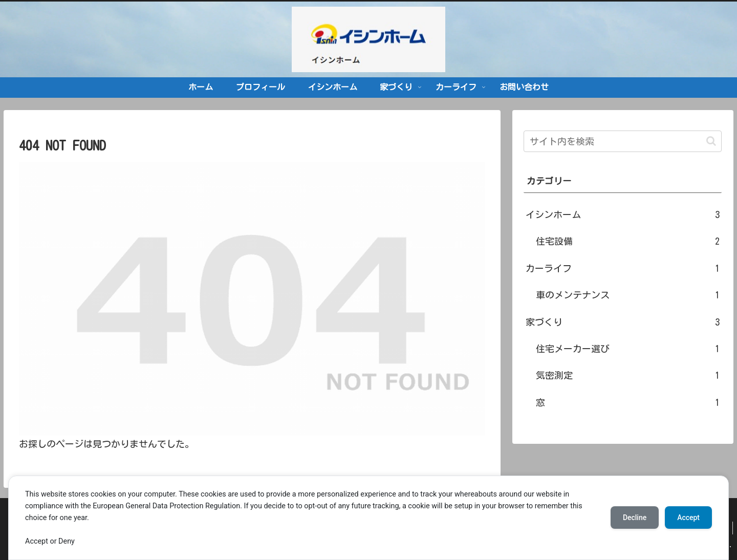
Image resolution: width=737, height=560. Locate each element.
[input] (623, 141)
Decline (635, 518)
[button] (711, 141)
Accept (688, 518)
